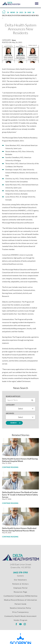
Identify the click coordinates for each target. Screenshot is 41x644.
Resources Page (20, 592)
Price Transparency (20, 612)
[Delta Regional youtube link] (20, 624)
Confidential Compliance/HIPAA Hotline (20, 596)
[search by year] (20, 417)
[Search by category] (20, 409)
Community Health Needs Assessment (20, 616)
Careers (21, 576)
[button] (37, 4)
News (13, 12)
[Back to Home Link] (4, 12)
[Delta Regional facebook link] (16, 624)
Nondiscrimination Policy (21, 608)
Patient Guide (20, 604)
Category (10, 405)
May (29, 12)
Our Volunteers (20, 580)
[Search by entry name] (20, 400)
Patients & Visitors (20, 584)
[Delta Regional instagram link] (25, 624)
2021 (21, 12)
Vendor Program (20, 620)
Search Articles (13, 396)
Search (14, 423)
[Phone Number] (21, 572)
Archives (10, 413)
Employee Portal (21, 588)
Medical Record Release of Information (21, 600)
